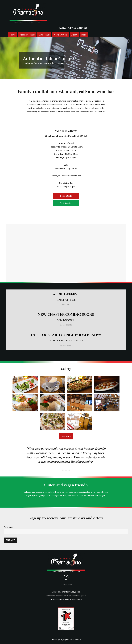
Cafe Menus (44, 35)
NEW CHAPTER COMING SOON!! (66, 315)
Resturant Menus (27, 35)
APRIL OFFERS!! (66, 294)
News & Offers (61, 35)
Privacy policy (75, 592)
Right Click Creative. (72, 640)
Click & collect (66, 203)
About (74, 35)
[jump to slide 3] (67, 76)
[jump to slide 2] (64, 76)
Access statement (59, 592)
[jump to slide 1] (61, 76)
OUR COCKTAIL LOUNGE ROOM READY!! (66, 335)
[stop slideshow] (72, 76)
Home (12, 35)
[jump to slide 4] (69, 76)
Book (84, 35)
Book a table (66, 196)
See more (66, 436)
